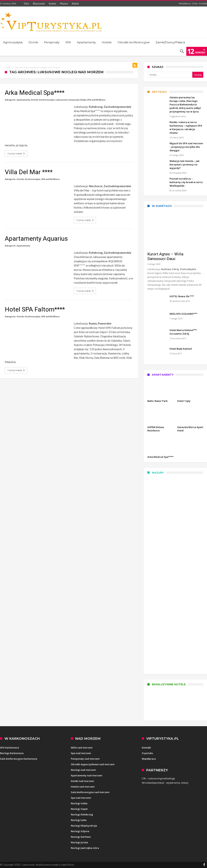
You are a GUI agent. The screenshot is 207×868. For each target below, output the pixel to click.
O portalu (147, 753)
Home (8, 67)
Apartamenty (23, 100)
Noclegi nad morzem (83, 770)
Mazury (64, 4)
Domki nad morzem (82, 781)
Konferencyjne (47, 100)
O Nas (195, 3)
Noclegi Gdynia (80, 831)
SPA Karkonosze (10, 748)
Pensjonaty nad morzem (85, 759)
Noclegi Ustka (79, 803)
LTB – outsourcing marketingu (158, 778)
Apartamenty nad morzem (86, 775)
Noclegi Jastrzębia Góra (85, 848)
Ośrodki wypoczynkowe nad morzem (93, 764)
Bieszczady (39, 4)
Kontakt (203, 3)
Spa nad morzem (81, 753)
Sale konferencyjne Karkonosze (19, 759)
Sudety (52, 4)
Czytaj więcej (16, 154)
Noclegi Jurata (79, 842)
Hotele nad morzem (83, 787)
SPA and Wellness (96, 100)
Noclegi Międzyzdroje (84, 826)
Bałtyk (75, 4)
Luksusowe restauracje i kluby (71, 100)
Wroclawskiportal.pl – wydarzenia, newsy (165, 783)
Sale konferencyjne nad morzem (90, 792)
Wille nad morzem (82, 748)
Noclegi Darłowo (81, 837)
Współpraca (185, 3)
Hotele (35, 100)
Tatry (26, 4)
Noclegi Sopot (79, 809)
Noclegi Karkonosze (12, 753)
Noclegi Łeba (79, 820)
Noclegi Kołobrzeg (82, 814)
